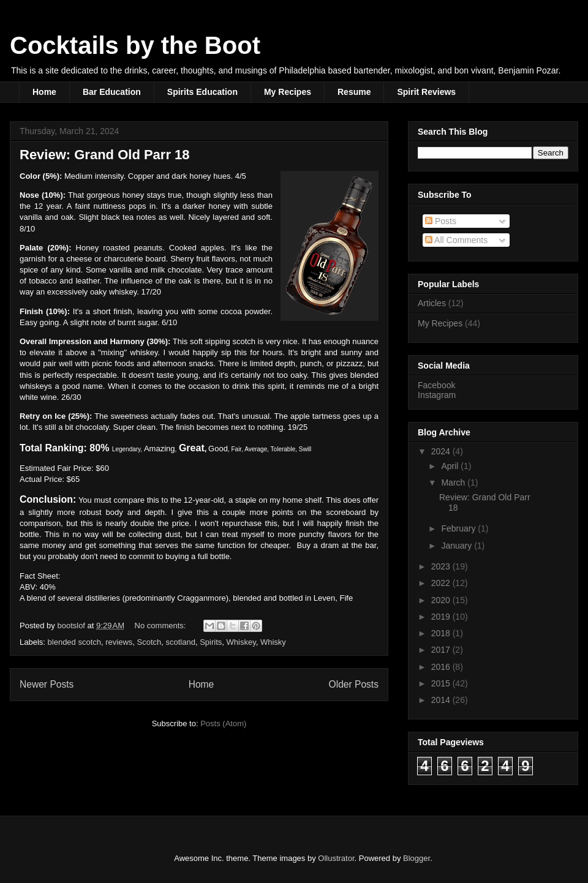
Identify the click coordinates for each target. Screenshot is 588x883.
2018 (442, 633)
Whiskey (241, 642)
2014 (442, 700)
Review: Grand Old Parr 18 (105, 155)
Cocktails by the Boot (135, 45)
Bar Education (112, 92)
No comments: (161, 626)
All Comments (456, 240)
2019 (442, 617)
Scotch (149, 642)
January (458, 546)
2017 (442, 650)
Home (44, 92)
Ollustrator (336, 858)
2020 (442, 600)
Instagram (437, 395)
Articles (432, 303)
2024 (442, 451)
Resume (354, 92)
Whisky (273, 642)
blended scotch (74, 642)
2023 (442, 566)
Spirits (211, 642)
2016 (442, 667)
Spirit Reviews (426, 92)
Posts (441, 221)
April (451, 466)
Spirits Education (202, 92)
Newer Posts (47, 684)
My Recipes (288, 92)
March (454, 483)
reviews (119, 642)
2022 (442, 583)
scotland (181, 642)
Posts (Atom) (223, 723)
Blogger (417, 858)
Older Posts (354, 684)
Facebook (436, 385)
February (459, 528)
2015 (442, 683)
